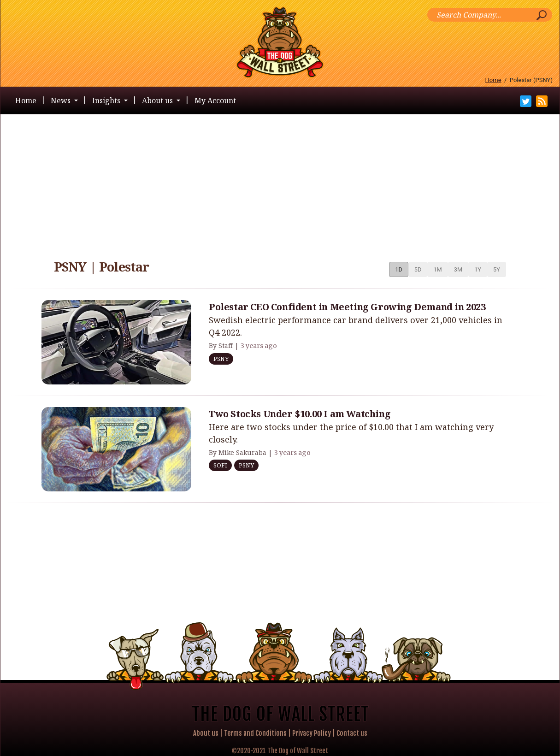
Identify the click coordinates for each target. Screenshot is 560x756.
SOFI (220, 465)
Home (493, 80)
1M (437, 269)
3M (458, 269)
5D (418, 269)
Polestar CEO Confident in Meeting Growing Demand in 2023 (347, 307)
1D (399, 269)
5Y (497, 269)
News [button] (62, 100)
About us (206, 733)
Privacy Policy (312, 733)
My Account (215, 100)
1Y (478, 269)
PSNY (221, 359)
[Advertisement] (280, 183)
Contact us (352, 733)
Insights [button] (107, 100)
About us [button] (158, 100)
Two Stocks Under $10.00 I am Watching (300, 414)
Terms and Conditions (255, 733)
